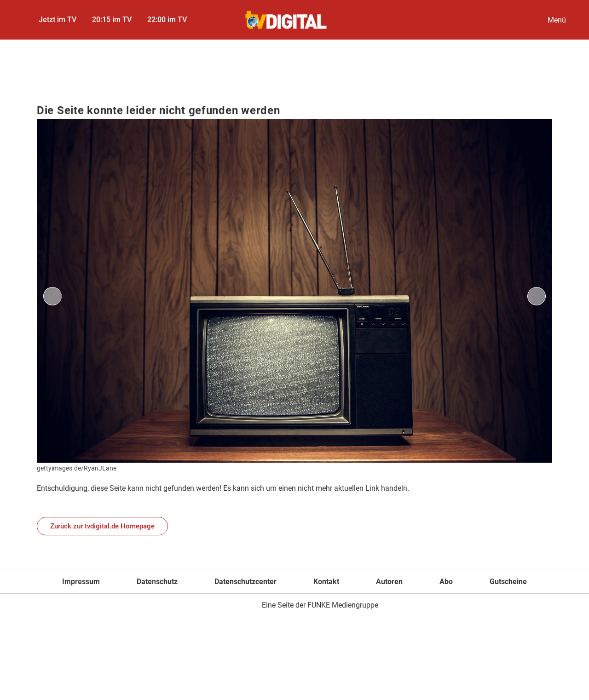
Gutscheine (508, 582)
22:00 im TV (167, 20)
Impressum (81, 582)
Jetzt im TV (58, 20)
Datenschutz (157, 582)
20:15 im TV (112, 20)
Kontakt (326, 582)
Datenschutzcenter (245, 582)
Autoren (389, 582)
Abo (446, 582)
